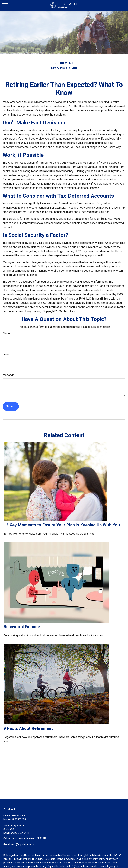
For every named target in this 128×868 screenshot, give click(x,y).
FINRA (34, 859)
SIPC (41, 859)
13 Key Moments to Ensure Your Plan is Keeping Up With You (62, 525)
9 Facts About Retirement (28, 728)
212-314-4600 (11, 859)
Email (6, 354)
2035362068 (18, 816)
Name (6, 333)
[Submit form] (11, 406)
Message (9, 375)
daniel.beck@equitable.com (19, 844)
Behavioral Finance (22, 627)
